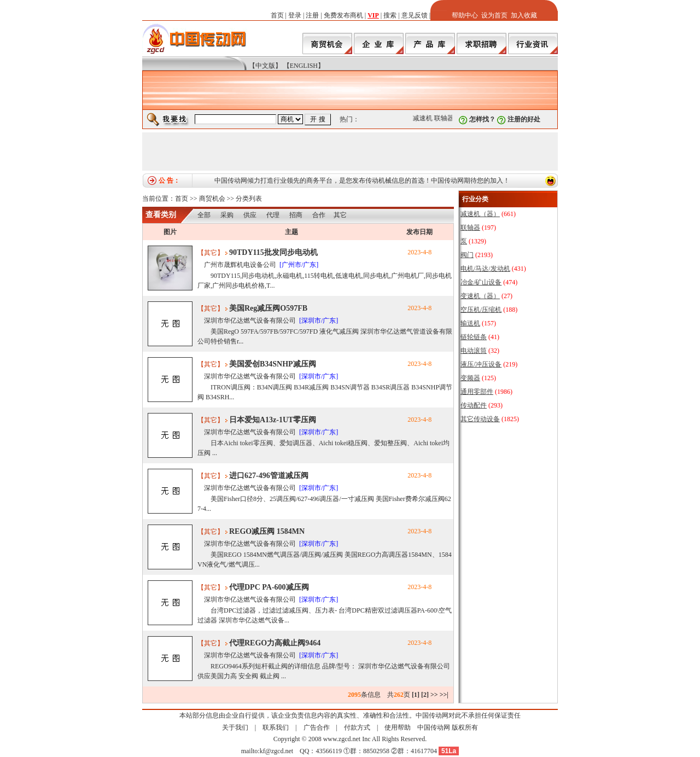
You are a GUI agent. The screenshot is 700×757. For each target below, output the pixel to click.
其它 (340, 215)
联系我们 (276, 727)
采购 (227, 215)
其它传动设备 (480, 419)
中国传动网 (434, 727)
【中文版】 (265, 66)
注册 (312, 15)
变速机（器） (480, 296)
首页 (277, 15)
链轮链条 (474, 337)
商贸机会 (212, 199)
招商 (296, 215)
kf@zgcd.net (276, 751)
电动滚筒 (474, 351)
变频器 (470, 378)
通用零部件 (477, 392)
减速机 (425, 118)
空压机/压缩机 (481, 310)
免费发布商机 (343, 15)
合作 (319, 215)
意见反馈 (415, 15)
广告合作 (317, 727)
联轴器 (446, 118)
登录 (295, 15)
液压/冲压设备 (481, 364)
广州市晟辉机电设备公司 (240, 265)
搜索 (390, 15)
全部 (204, 215)
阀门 (467, 255)
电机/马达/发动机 (485, 269)
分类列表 (249, 199)
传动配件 (474, 405)
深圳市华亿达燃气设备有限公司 (250, 321)
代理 (273, 215)
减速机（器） (480, 214)
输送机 (470, 323)
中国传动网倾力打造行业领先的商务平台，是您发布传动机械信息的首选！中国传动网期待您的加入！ (362, 180)
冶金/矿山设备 (481, 282)
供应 (250, 215)
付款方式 (357, 727)
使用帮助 (398, 727)
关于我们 (235, 727)
